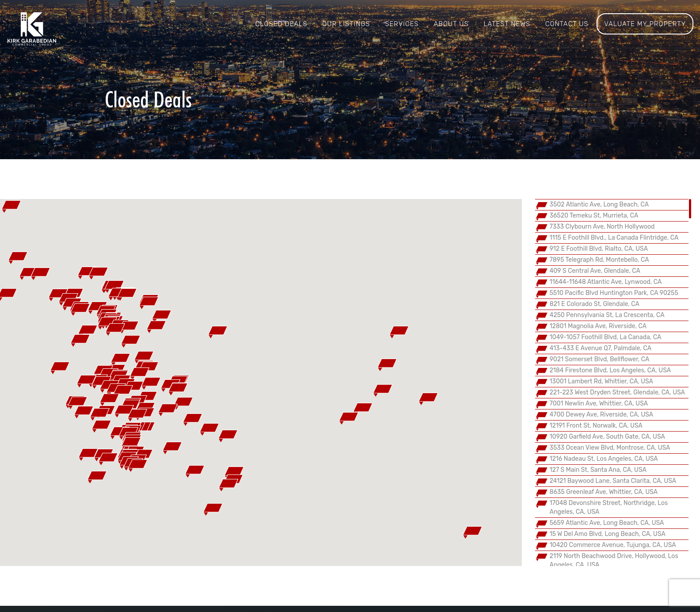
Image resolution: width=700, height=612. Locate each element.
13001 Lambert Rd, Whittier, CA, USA (601, 381)
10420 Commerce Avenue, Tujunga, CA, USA (613, 545)
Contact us (567, 24)
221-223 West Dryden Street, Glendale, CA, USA (617, 392)
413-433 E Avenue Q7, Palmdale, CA (601, 348)
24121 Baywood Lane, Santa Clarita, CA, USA (613, 481)
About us (451, 24)
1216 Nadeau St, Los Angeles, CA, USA (604, 459)
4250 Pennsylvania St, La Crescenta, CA (607, 315)
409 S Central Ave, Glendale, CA (595, 271)
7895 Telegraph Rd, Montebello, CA (599, 260)
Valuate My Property (645, 24)
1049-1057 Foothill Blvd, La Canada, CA (606, 337)
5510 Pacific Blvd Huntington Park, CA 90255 (614, 293)
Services (402, 24)
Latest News (507, 24)
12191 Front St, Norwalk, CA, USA (596, 426)
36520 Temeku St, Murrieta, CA (594, 216)
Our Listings (346, 24)
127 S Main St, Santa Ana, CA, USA (598, 470)
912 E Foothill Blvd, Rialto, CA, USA (599, 249)
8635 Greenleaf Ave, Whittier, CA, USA (604, 492)
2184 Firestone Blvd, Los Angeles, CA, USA (610, 370)
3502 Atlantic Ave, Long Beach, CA (599, 205)
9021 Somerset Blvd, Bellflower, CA (600, 359)
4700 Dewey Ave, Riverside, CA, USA (601, 415)
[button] (131, 444)
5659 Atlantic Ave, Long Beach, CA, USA (607, 523)
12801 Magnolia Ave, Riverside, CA (598, 326)
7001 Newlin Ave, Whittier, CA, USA (599, 404)
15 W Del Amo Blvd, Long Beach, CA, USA (608, 534)
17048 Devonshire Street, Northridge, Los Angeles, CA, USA (609, 507)
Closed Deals (281, 24)
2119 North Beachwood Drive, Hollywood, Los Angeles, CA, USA (614, 560)
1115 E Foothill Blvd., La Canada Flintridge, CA (614, 238)
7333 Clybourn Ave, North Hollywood (602, 227)
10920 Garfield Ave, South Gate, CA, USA (607, 437)
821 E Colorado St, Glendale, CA (595, 304)
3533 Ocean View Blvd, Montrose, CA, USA (610, 448)
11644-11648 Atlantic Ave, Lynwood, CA (606, 282)
